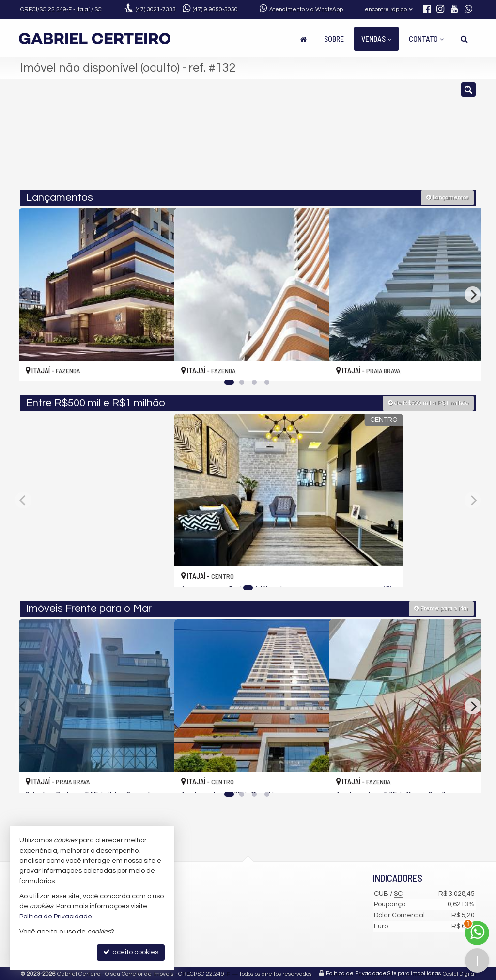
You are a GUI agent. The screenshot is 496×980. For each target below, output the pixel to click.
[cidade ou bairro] (320, 139)
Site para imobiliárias (414, 972)
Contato (426, 39)
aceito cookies (131, 952)
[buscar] (381, 139)
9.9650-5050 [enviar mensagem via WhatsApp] (215, 9)
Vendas (376, 39)
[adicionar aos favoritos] (156, 364)
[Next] (473, 294)
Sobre (334, 39)
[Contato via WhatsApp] (477, 933)
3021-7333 (156, 9)
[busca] (464, 39)
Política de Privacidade (356, 972)
